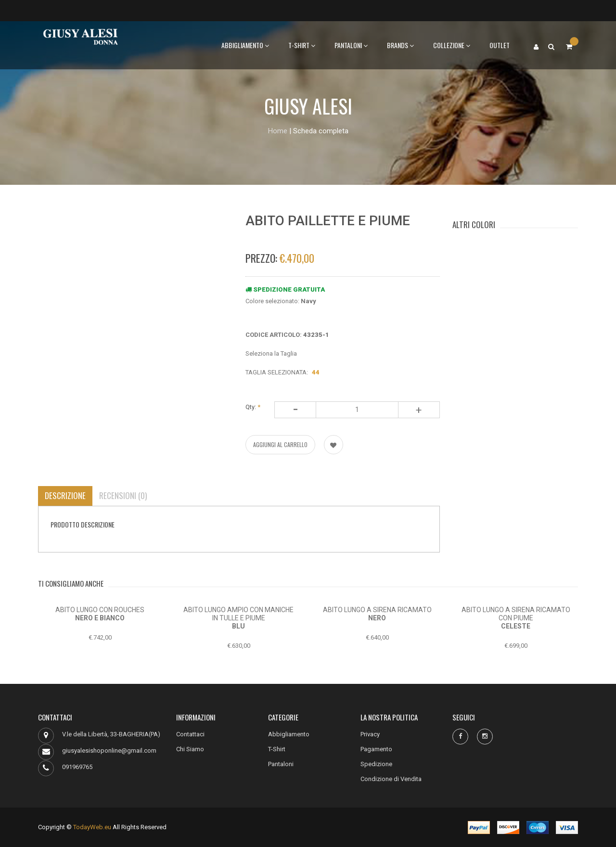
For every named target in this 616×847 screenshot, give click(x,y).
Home (278, 131)
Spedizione (376, 764)
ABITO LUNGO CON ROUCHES (100, 610)
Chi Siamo (190, 749)
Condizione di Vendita (391, 779)
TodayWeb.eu (92, 827)
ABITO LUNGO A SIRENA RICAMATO (377, 610)
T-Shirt (302, 45)
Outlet (500, 45)
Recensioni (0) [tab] (123, 495)
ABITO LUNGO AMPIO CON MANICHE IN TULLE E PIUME (238, 614)
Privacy (370, 734)
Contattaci (190, 734)
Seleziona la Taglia (271, 353)
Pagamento (376, 749)
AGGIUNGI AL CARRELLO (280, 444)
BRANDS (400, 45)
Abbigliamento (245, 45)
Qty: (253, 407)
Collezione (452, 45)
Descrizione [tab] (65, 495)
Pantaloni (351, 45)
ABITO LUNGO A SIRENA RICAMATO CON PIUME (516, 614)
